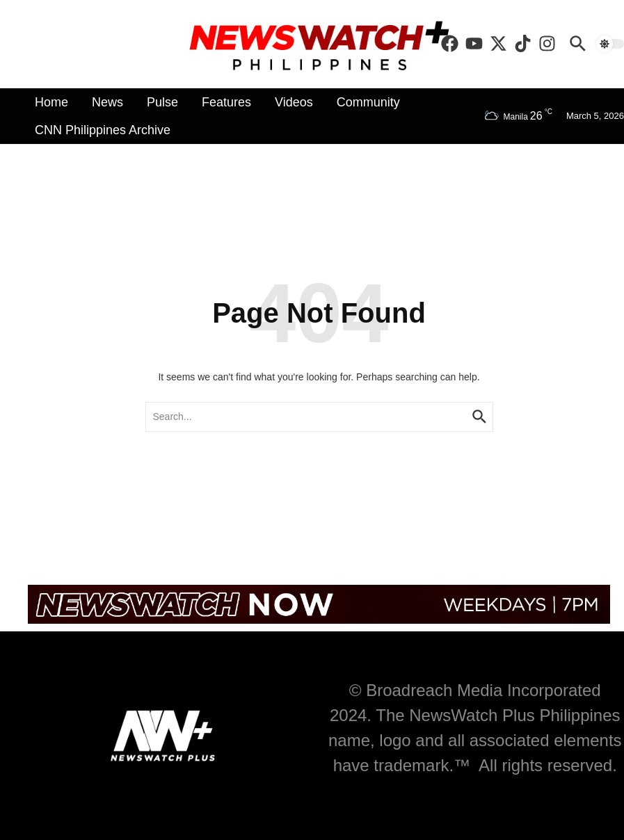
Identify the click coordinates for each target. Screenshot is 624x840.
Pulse (162, 102)
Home (51, 102)
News (107, 102)
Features (226, 102)
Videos (294, 102)
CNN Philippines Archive (103, 130)
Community (368, 102)
